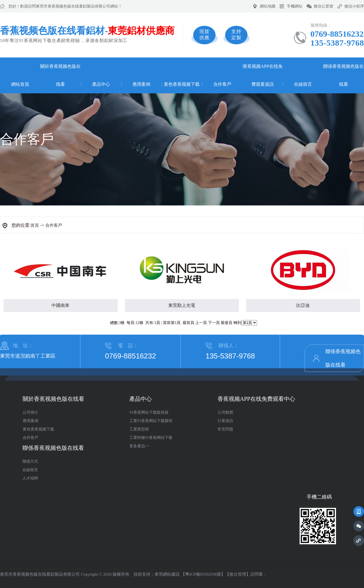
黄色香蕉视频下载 (182, 84)
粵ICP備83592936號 (203, 574)
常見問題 (225, 429)
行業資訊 (225, 421)
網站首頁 (20, 84)
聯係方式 (30, 461)
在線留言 (303, 84)
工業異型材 (139, 429)
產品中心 (101, 84)
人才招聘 (30, 478)
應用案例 (141, 84)
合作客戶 (222, 84)
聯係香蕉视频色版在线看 (344, 75)
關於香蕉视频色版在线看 (60, 75)
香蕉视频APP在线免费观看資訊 (262, 75)
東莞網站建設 (167, 574)
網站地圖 (268, 6)
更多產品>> (139, 446)
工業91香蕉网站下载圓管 (151, 421)
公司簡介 (31, 412)
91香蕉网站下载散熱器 (149, 412)
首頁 (35, 225)
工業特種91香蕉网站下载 (151, 438)
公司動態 (225, 412)
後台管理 (238, 574)
